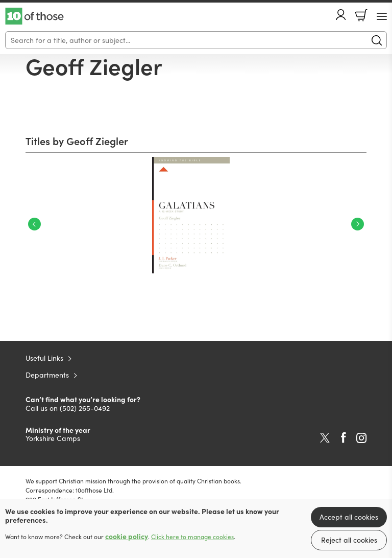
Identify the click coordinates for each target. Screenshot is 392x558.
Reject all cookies (349, 540)
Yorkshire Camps (53, 438)
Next (358, 224)
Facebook (344, 438)
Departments (47, 375)
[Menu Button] (382, 16)
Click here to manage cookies (192, 537)
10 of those (34, 16)
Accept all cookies (349, 517)
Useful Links (44, 358)
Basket (361, 15)
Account (341, 15)
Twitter (325, 438)
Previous (34, 224)
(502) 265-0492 (85, 408)
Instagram (361, 438)
